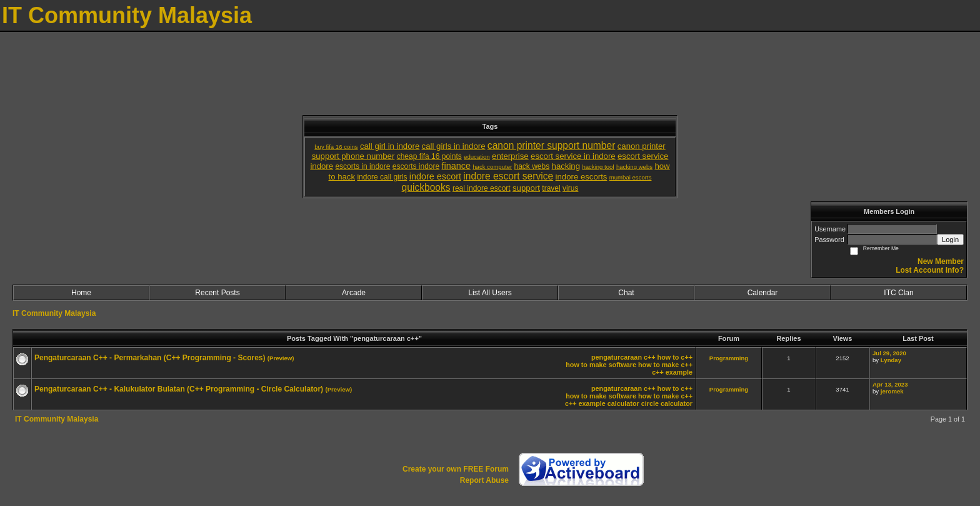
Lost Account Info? (930, 270)
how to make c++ (665, 365)
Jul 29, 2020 (889, 353)
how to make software (601, 365)
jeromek (892, 391)
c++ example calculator (602, 403)
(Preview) (281, 358)
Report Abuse (484, 480)
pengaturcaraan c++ (623, 357)
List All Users (490, 293)
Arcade (354, 293)
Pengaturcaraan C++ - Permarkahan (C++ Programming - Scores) (150, 358)
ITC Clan (898, 293)
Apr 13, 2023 (890, 384)
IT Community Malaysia (54, 313)
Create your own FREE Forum (456, 469)
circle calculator (667, 403)
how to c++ (675, 357)
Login (950, 240)
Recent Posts (217, 293)
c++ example (672, 372)
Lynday (891, 360)
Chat (626, 293)
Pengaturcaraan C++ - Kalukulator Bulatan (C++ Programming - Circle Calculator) (179, 389)
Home (81, 293)
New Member (941, 261)
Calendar (763, 293)
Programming (729, 358)
